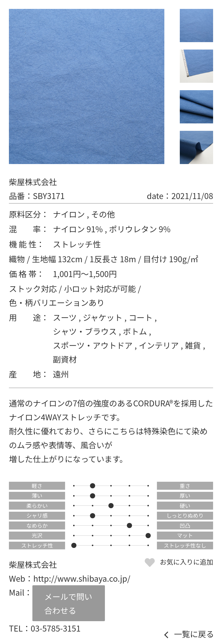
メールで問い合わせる (68, 603)
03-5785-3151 (56, 628)
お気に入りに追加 (186, 562)
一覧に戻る (194, 634)
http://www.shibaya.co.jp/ (82, 578)
